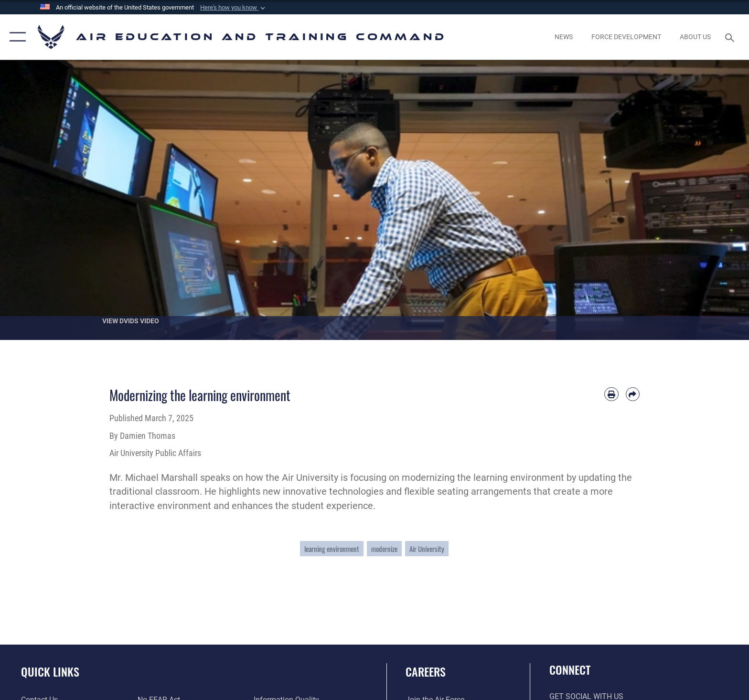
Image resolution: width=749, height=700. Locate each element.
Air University (427, 549)
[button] (234, 8)
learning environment (332, 549)
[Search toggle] (731, 37)
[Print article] (611, 394)
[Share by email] (633, 394)
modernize (384, 549)
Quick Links (50, 672)
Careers (426, 672)
